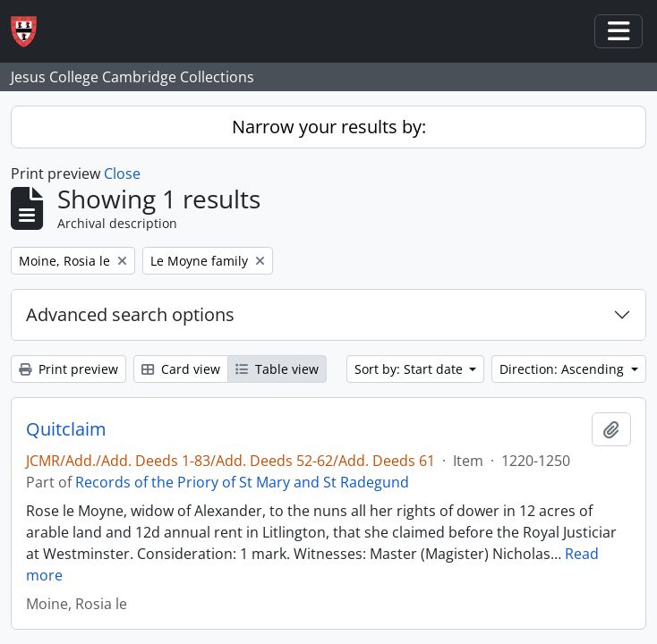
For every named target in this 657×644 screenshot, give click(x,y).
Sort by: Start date (410, 369)
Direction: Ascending (563, 369)
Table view (277, 369)
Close (122, 174)
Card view (181, 369)
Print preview (68, 369)
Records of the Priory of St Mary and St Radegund (242, 482)
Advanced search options (130, 314)
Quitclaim (66, 429)
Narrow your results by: (329, 127)
